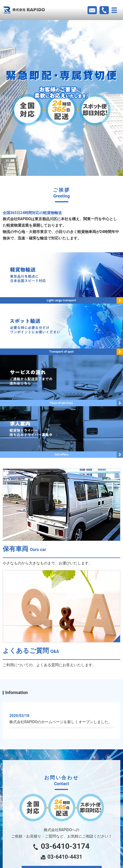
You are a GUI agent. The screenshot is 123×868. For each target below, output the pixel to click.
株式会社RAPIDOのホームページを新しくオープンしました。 (61, 722)
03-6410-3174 (61, 846)
